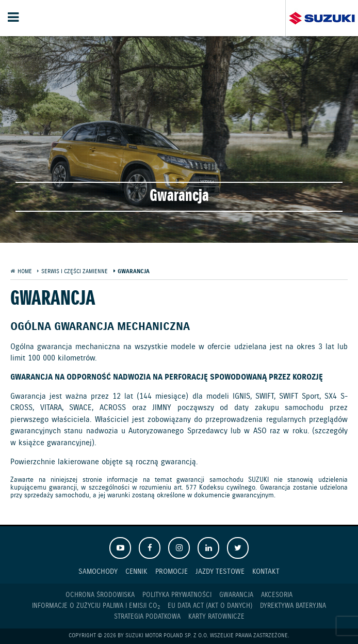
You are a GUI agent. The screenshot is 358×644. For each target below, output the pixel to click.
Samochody (98, 571)
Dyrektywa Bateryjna (293, 606)
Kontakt (266, 571)
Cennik (136, 571)
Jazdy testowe (220, 571)
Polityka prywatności (177, 595)
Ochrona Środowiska (100, 595)
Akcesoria (277, 595)
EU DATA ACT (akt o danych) (210, 606)
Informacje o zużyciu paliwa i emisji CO (96, 606)
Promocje (172, 571)
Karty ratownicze (216, 617)
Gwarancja (236, 595)
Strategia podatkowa (147, 617)
